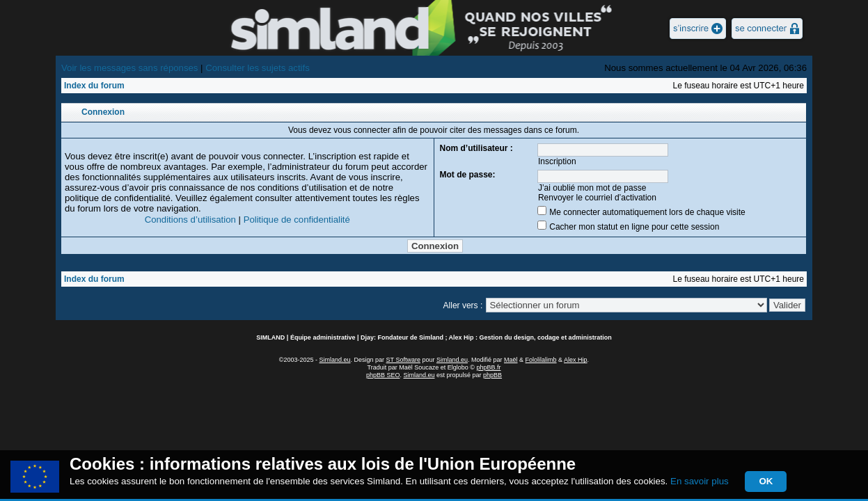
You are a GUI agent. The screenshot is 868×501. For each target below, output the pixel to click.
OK (766, 481)
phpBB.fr (488, 367)
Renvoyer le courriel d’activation (597, 198)
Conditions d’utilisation (190, 220)
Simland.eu (335, 360)
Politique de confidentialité (297, 220)
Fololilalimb (541, 360)
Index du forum (94, 86)
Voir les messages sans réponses (129, 68)
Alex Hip (576, 360)
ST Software (403, 360)
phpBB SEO (383, 375)
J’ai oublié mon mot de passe (592, 188)
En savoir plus (700, 481)
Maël (511, 360)
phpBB (492, 375)
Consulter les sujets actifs (258, 68)
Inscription (557, 161)
